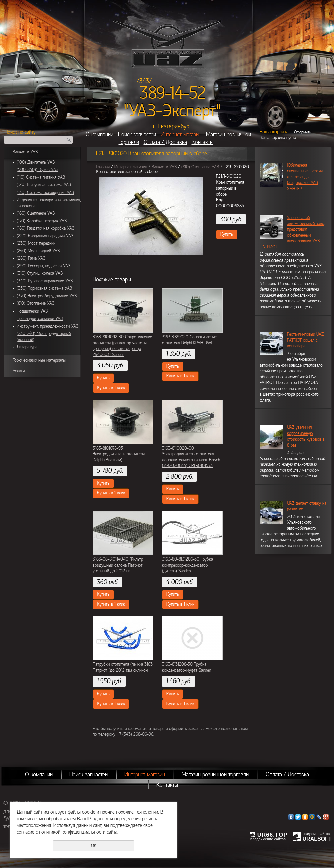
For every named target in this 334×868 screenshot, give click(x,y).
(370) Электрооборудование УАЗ (47, 296)
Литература (27, 347)
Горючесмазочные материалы (39, 360)
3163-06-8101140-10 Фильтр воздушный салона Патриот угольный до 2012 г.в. (118, 565)
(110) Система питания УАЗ (41, 177)
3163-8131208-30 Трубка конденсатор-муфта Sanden (187, 667)
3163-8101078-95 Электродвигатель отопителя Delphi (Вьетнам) (119, 454)
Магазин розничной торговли (215, 775)
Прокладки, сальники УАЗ (40, 319)
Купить (227, 234)
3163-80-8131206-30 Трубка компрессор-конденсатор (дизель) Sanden (188, 565)
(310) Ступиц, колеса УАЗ (40, 273)
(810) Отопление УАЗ (36, 303)
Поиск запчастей (137, 135)
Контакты (203, 142)
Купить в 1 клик (111, 388)
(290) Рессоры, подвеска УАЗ (44, 266)
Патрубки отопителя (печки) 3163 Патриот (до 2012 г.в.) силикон (123, 667)
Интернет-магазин (181, 135)
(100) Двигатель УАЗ (36, 162)
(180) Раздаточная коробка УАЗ (46, 228)
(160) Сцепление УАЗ (36, 213)
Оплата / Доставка (165, 142)
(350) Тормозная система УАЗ (44, 288)
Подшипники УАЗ (32, 311)
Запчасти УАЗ (25, 152)
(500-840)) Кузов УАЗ (38, 170)
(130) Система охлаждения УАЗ (45, 193)
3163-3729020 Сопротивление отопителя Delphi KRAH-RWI (189, 340)
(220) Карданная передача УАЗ (45, 236)
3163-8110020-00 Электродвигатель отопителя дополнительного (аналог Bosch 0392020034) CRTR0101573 (191, 457)
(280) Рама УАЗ (31, 258)
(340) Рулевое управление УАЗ (45, 281)
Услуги (19, 371)
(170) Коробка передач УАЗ (42, 221)
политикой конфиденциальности (72, 832)
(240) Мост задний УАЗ (38, 251)
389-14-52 (173, 93)
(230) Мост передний (36, 243)
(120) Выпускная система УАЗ (44, 185)
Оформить (302, 132)
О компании (99, 135)
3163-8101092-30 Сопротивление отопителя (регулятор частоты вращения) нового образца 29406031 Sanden (122, 346)
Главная (103, 167)
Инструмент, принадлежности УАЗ (48, 326)
